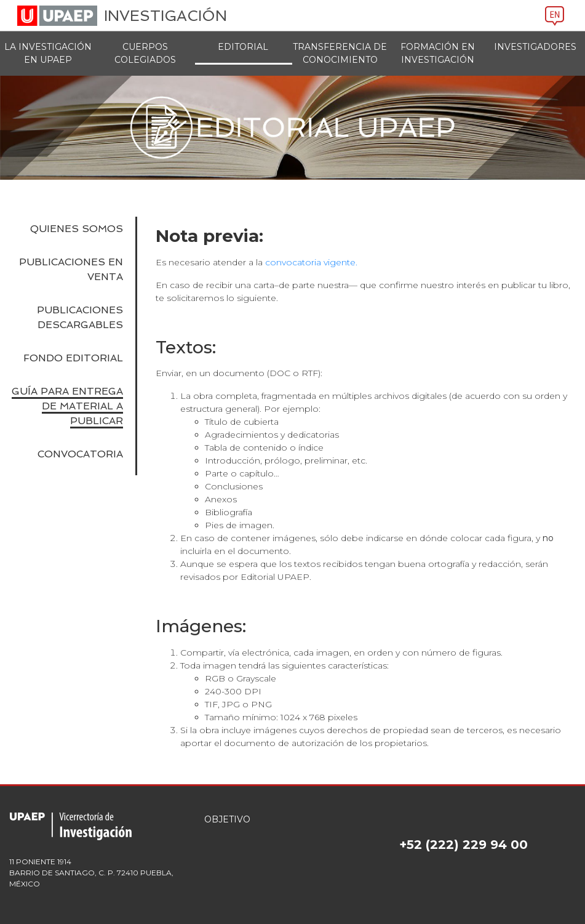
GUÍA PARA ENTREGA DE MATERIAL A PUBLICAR (67, 406)
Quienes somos (77, 229)
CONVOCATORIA (80, 454)
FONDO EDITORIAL (73, 358)
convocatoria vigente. (311, 262)
